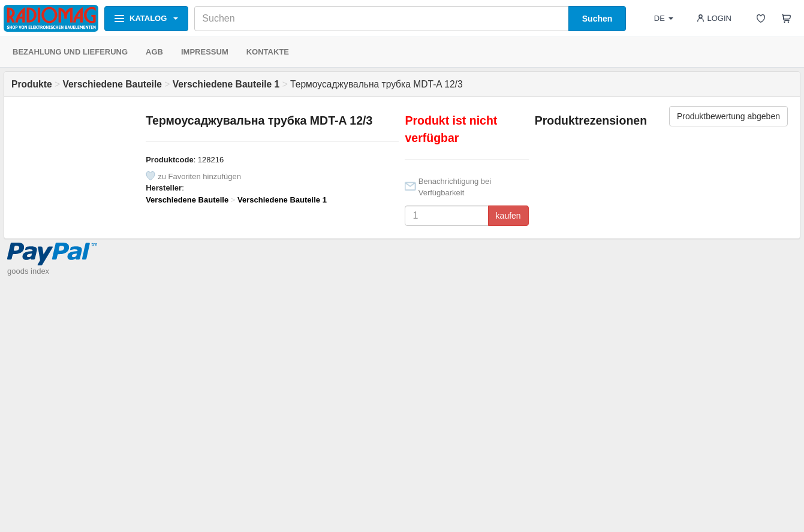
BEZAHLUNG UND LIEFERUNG (70, 52)
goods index (28, 271)
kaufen (508, 216)
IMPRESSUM (205, 52)
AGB (154, 52)
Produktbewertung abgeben (728, 116)
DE (664, 18)
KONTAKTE (268, 52)
